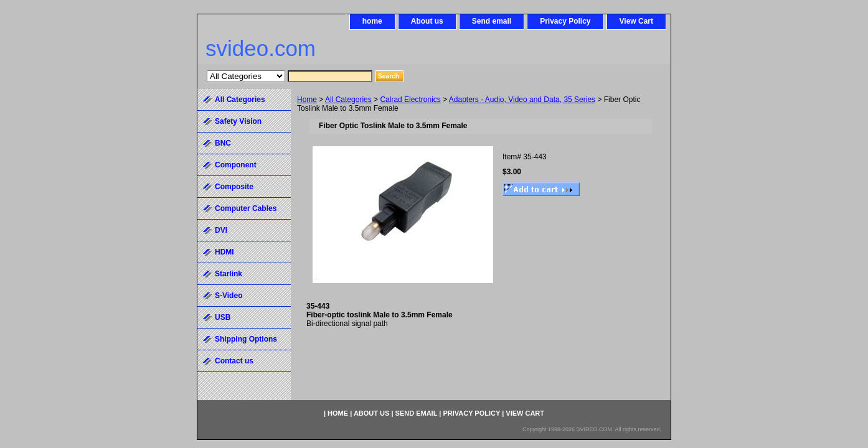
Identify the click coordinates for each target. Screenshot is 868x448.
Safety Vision (238, 121)
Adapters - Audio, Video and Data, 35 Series (522, 100)
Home (307, 100)
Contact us (234, 361)
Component (236, 165)
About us (427, 21)
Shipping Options (246, 339)
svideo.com (261, 48)
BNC (223, 143)
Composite (234, 187)
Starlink (229, 274)
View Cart (636, 21)
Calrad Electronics (410, 100)
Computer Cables (246, 208)
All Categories (348, 100)
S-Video (229, 296)
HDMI (224, 252)
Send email (492, 21)
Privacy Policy (565, 21)
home (372, 21)
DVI (221, 230)
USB (223, 317)
